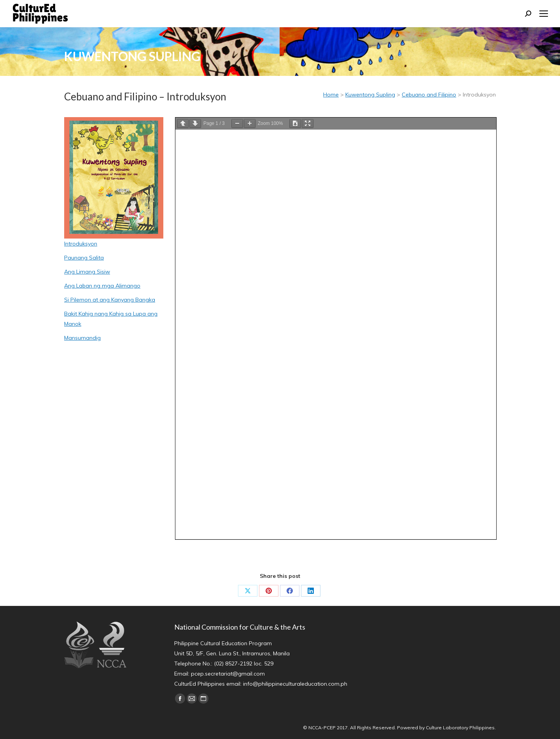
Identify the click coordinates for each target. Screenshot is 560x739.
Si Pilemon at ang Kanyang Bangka (110, 300)
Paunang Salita (84, 258)
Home (331, 95)
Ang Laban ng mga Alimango (102, 286)
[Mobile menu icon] (544, 14)
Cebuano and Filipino (429, 95)
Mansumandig (82, 338)
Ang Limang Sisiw (87, 272)
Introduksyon (81, 244)
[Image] (114, 178)
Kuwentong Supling (370, 95)
